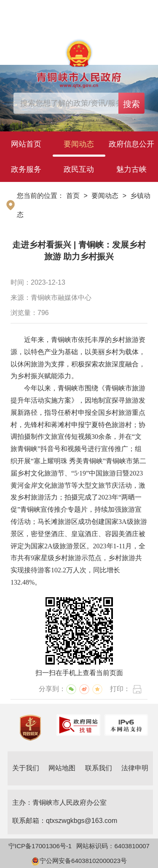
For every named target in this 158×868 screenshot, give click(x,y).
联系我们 (99, 768)
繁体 (145, 10)
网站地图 (62, 768)
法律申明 (135, 768)
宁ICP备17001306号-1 (40, 846)
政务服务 (26, 169)
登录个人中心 (36, 10)
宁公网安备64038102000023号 (79, 861)
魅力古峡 (131, 169)
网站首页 (26, 144)
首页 (73, 196)
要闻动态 (79, 144)
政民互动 (79, 169)
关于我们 (26, 768)
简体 (126, 10)
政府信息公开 (131, 144)
